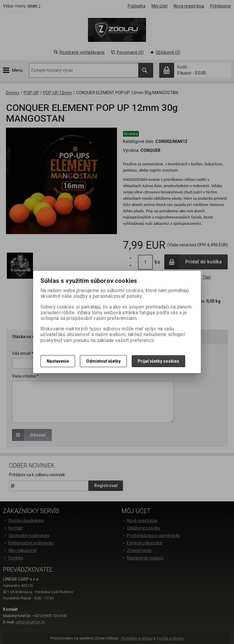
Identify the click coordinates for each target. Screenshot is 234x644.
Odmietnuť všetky (103, 361)
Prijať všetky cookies (158, 361)
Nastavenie (58, 361)
